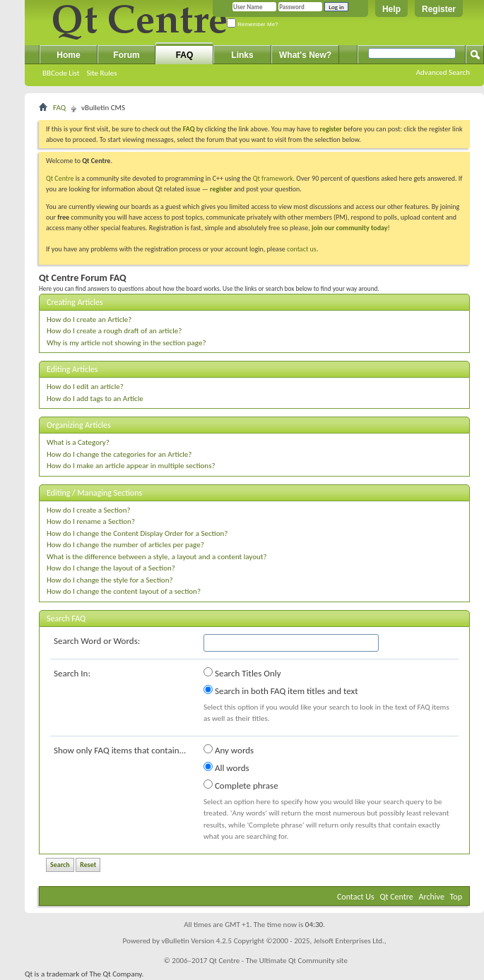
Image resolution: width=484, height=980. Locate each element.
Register (439, 9)
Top (456, 897)
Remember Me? (253, 24)
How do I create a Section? (89, 510)
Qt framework (273, 178)
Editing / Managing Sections (94, 493)
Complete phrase (241, 785)
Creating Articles (75, 302)
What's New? (305, 55)
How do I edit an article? (85, 387)
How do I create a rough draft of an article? (114, 331)
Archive (432, 897)
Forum (126, 55)
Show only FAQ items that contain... (120, 750)
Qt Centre (60, 178)
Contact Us (356, 897)
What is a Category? (78, 442)
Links (242, 55)
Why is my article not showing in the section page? (126, 343)
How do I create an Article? (89, 319)
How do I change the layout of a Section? (111, 568)
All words (226, 767)
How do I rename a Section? (91, 521)
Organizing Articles (79, 425)
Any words (229, 750)
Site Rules (101, 73)
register (221, 189)
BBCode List (61, 73)
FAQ (185, 55)
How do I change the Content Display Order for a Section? (137, 533)
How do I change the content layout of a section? (124, 591)
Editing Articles (72, 369)
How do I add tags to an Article (95, 399)
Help (391, 9)
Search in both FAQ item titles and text (281, 691)
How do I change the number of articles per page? (125, 545)
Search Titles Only (242, 673)
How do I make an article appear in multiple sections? (131, 466)
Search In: (72, 673)
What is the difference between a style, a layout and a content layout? (157, 557)
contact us (302, 249)
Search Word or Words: (97, 641)
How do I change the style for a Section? (110, 580)
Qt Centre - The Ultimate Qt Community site (278, 961)
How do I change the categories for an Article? (119, 454)
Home (68, 55)
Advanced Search (443, 72)
